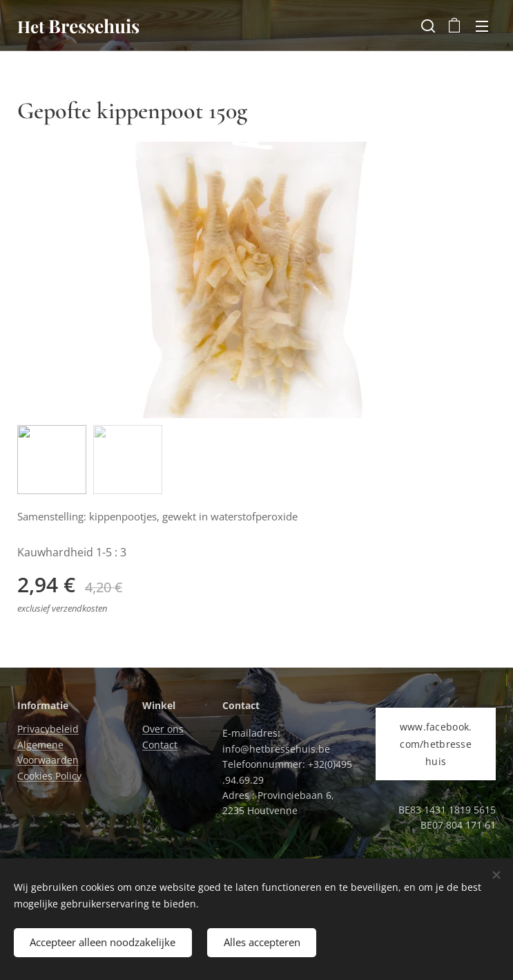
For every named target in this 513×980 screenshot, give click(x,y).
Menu (482, 26)
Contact (160, 744)
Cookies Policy (49, 775)
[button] (427, 26)
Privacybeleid (48, 729)
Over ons (163, 729)
